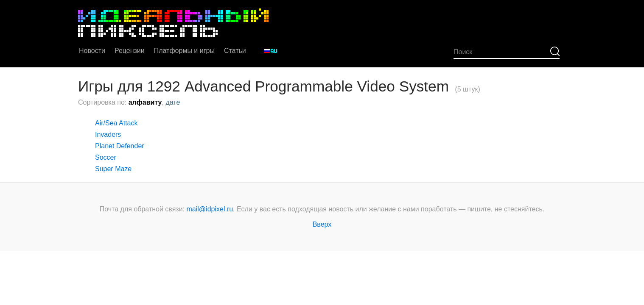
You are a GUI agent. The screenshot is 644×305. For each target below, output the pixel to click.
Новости (92, 51)
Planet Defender (120, 146)
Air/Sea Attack (116, 123)
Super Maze (113, 169)
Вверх (322, 224)
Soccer (106, 157)
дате (173, 102)
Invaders (108, 134)
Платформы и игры (184, 51)
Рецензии (130, 51)
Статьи (235, 51)
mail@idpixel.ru (210, 209)
